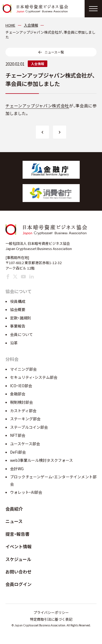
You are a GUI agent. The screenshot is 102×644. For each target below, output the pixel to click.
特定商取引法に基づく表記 (51, 619)
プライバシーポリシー (51, 612)
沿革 (14, 343)
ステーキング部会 (25, 419)
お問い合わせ (18, 572)
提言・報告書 (17, 534)
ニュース (14, 521)
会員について (21, 334)
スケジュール (18, 559)
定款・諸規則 (21, 318)
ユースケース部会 (25, 444)
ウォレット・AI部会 (26, 492)
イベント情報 (18, 546)
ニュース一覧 (54, 52)
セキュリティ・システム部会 (34, 377)
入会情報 (38, 64)
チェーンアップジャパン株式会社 (37, 106)
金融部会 (18, 394)
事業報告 (18, 326)
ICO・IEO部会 (21, 386)
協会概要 (18, 309)
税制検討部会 (21, 402)
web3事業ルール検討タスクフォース (41, 460)
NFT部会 (18, 435)
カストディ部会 (23, 411)
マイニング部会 (23, 369)
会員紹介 (14, 509)
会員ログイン (18, 584)
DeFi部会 (18, 452)
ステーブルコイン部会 (29, 427)
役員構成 (18, 301)
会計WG (17, 469)
